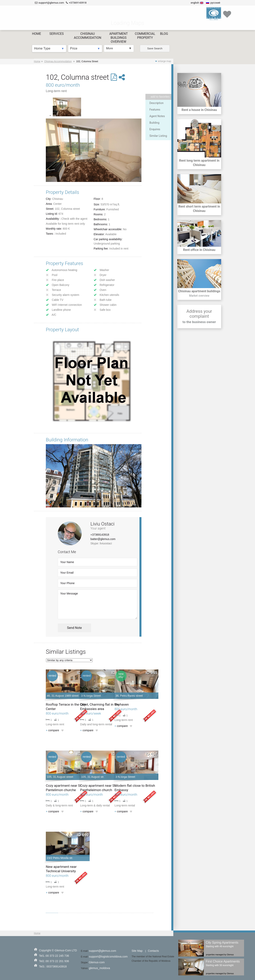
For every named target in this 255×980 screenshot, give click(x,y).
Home (37, 61)
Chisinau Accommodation (58, 61)
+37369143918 (100, 535)
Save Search (158, 24)
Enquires (155, 129)
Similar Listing (158, 136)
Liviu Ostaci (102, 524)
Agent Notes (157, 116)
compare (52, 730)
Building (154, 123)
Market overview (199, 296)
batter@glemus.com (103, 539)
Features (155, 110)
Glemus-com (97, 962)
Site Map (137, 951)
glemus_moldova (99, 968)
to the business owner (199, 322)
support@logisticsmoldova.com (108, 957)
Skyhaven (122, 704)
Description (156, 103)
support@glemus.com (102, 951)
